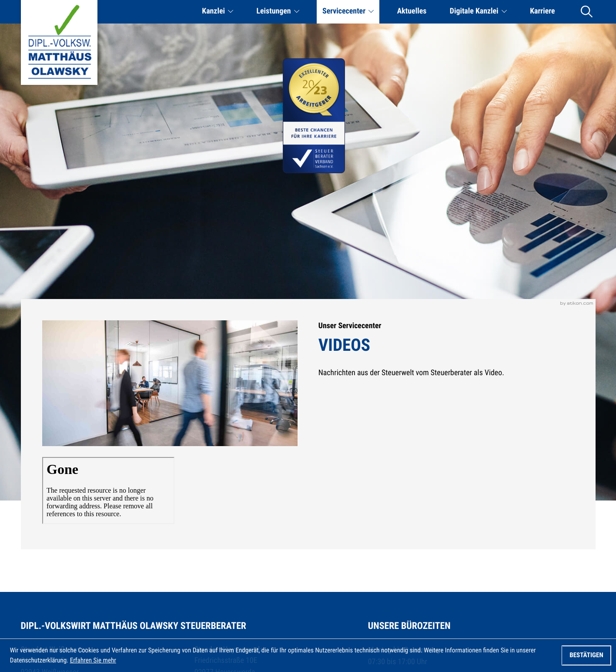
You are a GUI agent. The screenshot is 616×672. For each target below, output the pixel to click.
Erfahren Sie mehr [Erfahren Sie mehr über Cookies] (93, 660)
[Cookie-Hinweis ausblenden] (586, 655)
